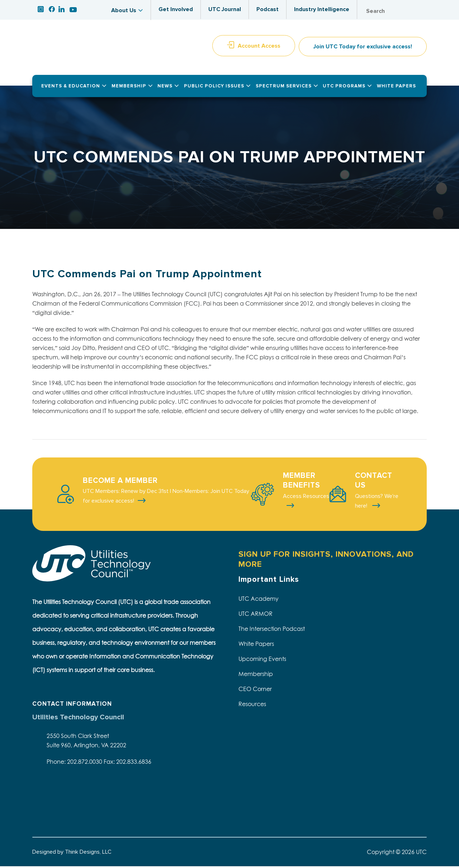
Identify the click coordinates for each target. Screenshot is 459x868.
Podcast (268, 9)
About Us (124, 10)
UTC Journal (225, 9)
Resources (252, 706)
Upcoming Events (262, 661)
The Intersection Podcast (272, 630)
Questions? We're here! (377, 503)
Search (420, 11)
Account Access (259, 48)
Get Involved (176, 9)
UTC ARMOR (255, 615)
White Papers (256, 646)
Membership (256, 676)
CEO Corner (255, 691)
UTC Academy (259, 600)
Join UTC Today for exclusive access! (363, 49)
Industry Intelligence (322, 9)
